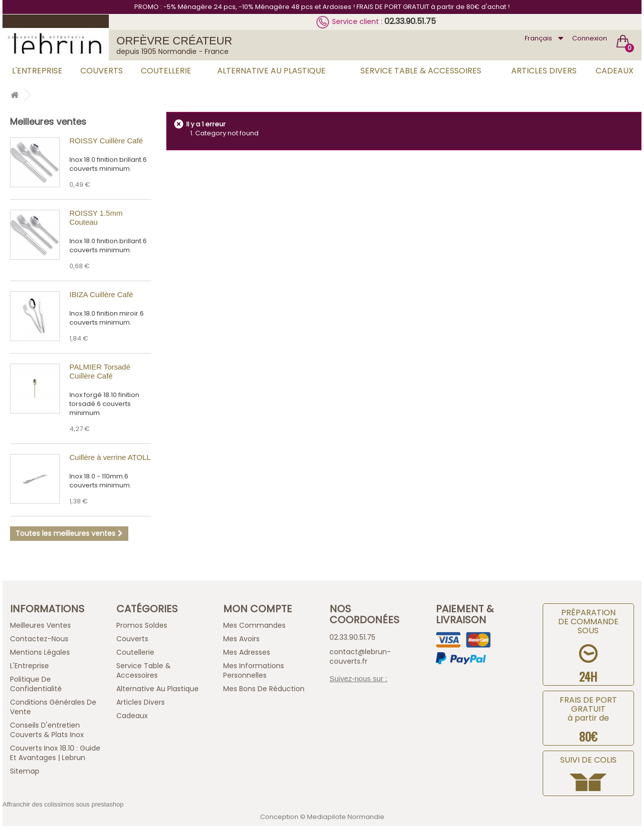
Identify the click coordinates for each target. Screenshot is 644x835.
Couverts (102, 71)
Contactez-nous (39, 639)
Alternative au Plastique (271, 71)
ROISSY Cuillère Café (106, 141)
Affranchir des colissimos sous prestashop (63, 804)
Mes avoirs (241, 639)
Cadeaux (615, 71)
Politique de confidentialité (36, 684)
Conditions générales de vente (53, 707)
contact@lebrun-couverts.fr (360, 656)
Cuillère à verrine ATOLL (110, 457)
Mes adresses (247, 652)
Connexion (590, 38)
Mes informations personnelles (254, 670)
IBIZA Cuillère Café (101, 294)
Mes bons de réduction (264, 689)
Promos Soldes (142, 625)
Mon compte (258, 609)
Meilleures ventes (48, 122)
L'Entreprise (37, 71)
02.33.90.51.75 (410, 21)
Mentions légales (40, 652)
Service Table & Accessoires (421, 71)
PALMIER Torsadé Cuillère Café (100, 371)
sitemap (25, 771)
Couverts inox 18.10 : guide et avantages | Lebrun (55, 753)
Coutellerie (166, 71)
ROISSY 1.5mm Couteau (96, 217)
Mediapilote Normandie (346, 817)
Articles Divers (544, 71)
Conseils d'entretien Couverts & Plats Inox (47, 730)
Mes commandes (254, 625)
